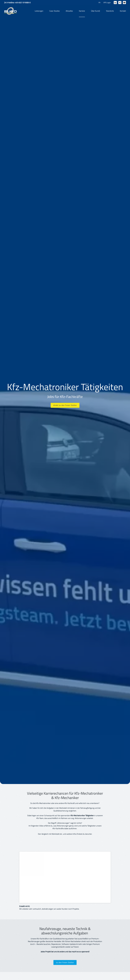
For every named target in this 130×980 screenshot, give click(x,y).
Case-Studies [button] (54, 11)
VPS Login (107, 3)
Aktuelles (69, 11)
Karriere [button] (82, 11)
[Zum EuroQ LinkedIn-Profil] (115, 3)
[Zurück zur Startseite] (10, 11)
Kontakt (123, 11)
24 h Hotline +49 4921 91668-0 (17, 2)
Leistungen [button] (39, 11)
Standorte (110, 11)
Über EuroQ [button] (95, 11)
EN (99, 2)
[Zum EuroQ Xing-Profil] (120, 3)
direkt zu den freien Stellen (65, 405)
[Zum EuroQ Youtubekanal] (124, 3)
